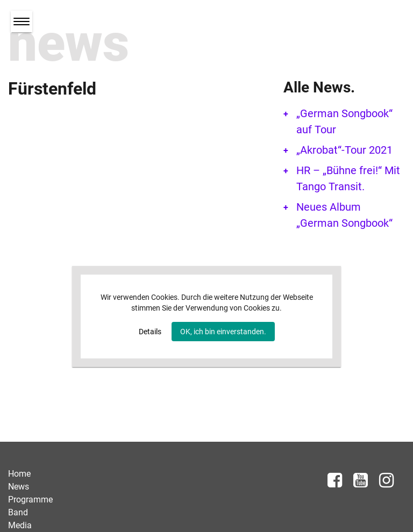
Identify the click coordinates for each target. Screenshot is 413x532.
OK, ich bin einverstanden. (223, 332)
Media (20, 525)
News (19, 487)
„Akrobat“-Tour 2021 (344, 150)
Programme (30, 499)
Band (18, 512)
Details (150, 332)
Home (19, 474)
